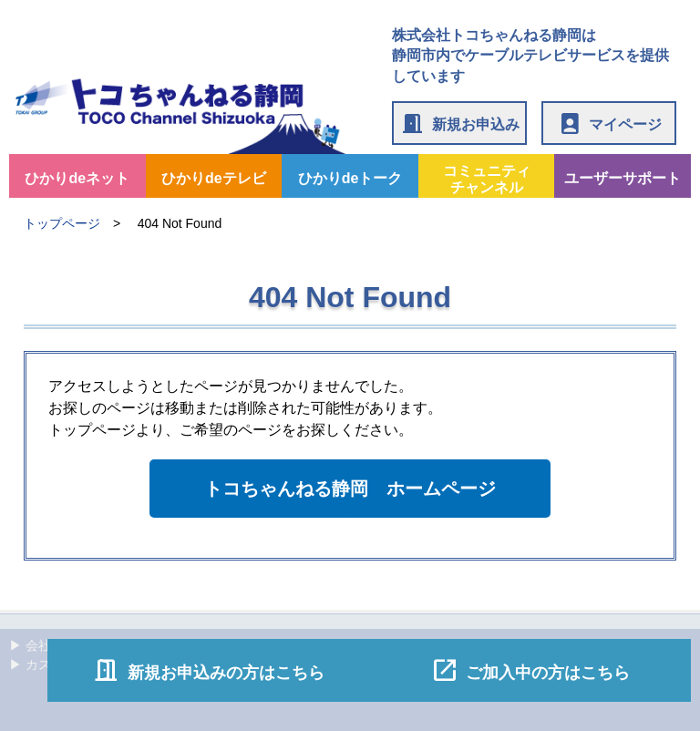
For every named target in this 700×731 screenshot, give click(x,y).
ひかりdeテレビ (214, 178)
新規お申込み (460, 123)
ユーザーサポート (623, 178)
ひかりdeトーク (350, 178)
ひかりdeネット (77, 178)
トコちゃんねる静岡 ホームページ (350, 489)
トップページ (62, 223)
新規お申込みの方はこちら (209, 670)
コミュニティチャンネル (487, 179)
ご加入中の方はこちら (530, 670)
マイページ (609, 123)
